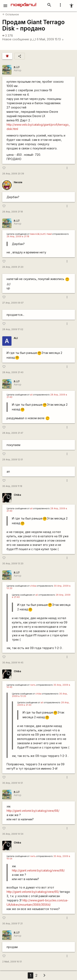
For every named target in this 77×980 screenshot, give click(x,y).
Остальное (11, 14)
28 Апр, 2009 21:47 (13, 433)
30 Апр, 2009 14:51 (13, 783)
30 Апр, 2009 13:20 (13, 564)
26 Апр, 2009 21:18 (13, 212)
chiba (33, 586)
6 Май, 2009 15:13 (50, 39)
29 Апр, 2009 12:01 (13, 460)
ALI (16, 338)
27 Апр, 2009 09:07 (13, 303)
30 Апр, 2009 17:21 (12, 924)
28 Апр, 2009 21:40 (13, 372)
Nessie (18, 182)
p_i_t (33, 39)
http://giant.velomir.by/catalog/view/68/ (33, 811)
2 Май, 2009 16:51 (12, 962)
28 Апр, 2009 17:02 (13, 329)
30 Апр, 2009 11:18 (12, 486)
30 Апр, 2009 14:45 (13, 663)
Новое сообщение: (16, 39)
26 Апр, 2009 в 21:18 (18, 237)
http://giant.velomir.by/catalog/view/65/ (33, 892)
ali (31, 395)
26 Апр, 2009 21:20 (13, 267)
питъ (33, 685)
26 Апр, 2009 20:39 (13, 174)
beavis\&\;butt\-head (41, 234)
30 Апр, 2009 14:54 (13, 834)
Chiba (17, 495)
